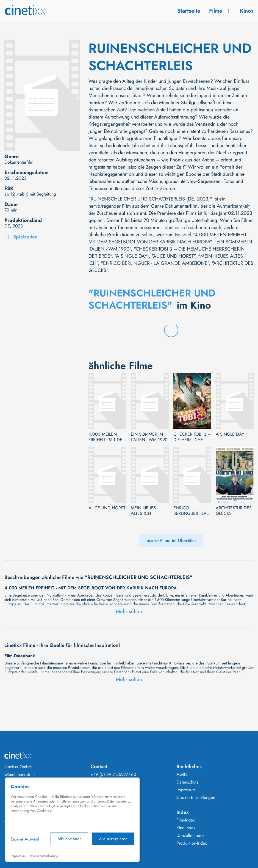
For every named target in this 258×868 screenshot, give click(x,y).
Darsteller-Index (190, 836)
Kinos (247, 11)
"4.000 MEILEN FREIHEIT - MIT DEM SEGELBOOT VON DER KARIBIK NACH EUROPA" (169, 238)
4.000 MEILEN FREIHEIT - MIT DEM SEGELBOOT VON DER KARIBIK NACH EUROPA (107, 437)
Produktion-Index (192, 843)
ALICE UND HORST (107, 508)
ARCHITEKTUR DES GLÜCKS (234, 511)
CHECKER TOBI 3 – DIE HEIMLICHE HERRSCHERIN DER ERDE (192, 437)
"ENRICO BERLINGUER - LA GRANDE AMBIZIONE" (155, 263)
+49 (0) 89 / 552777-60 (113, 774)
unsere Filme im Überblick (171, 541)
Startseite (189, 11)
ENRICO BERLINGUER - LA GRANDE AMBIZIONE (190, 511)
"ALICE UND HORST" (173, 256)
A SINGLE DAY (230, 434)
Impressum (186, 790)
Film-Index (186, 820)
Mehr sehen (129, 611)
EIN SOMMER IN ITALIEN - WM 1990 (149, 437)
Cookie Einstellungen (196, 798)
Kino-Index (186, 828)
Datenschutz (187, 782)
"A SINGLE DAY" (132, 256)
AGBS (182, 774)
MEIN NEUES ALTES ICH (143, 511)
